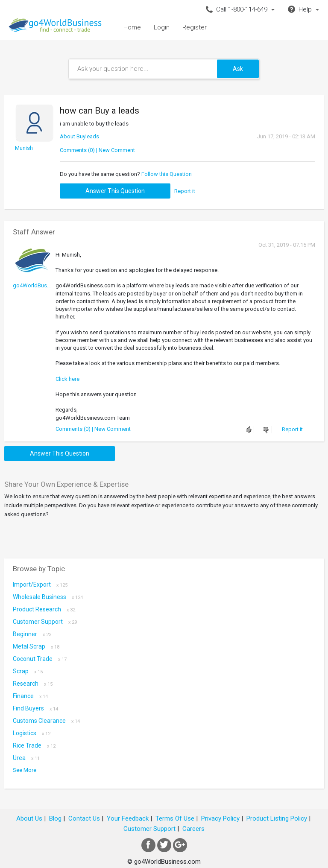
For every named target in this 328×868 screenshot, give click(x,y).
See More (25, 770)
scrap (28, 671)
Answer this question (115, 191)
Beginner (32, 634)
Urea (26, 758)
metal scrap (36, 646)
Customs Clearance (46, 721)
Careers (193, 829)
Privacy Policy (220, 818)
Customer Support (45, 622)
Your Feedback (128, 818)
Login (162, 27)
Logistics (32, 733)
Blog (55, 818)
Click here (67, 379)
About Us (29, 818)
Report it (185, 191)
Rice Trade (34, 745)
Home (132, 27)
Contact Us (84, 818)
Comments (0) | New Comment (97, 150)
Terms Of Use (175, 818)
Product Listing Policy (277, 818)
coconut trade (40, 659)
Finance (30, 696)
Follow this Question (167, 174)
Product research (44, 609)
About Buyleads (79, 136)
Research (33, 684)
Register (195, 27)
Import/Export (40, 585)
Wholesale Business (48, 597)
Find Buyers (35, 708)
